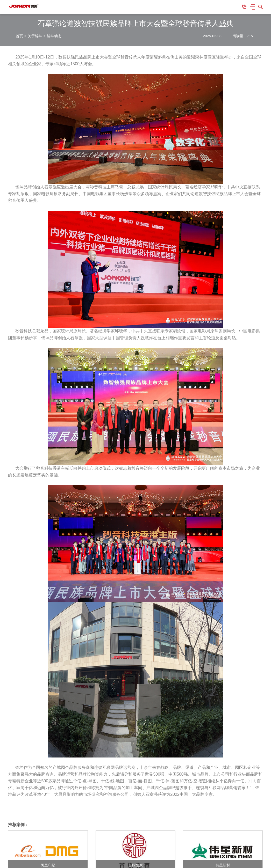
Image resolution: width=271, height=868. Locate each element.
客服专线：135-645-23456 (244, 7)
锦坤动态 (54, 36)
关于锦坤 (35, 36)
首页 (19, 36)
